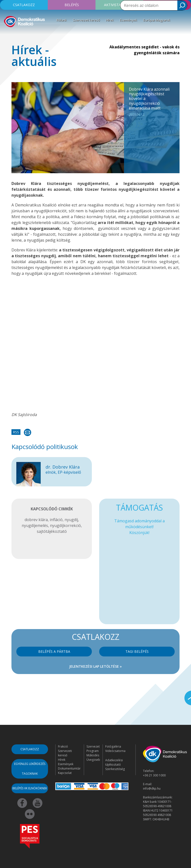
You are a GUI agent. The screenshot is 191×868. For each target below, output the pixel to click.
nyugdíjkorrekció (65, 525)
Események (129, 20)
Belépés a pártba (54, 651)
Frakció (63, 746)
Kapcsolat (65, 773)
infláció (56, 520)
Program (93, 751)
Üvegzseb (93, 760)
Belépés (72, 5)
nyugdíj (71, 520)
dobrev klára (36, 520)
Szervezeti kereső (86, 20)
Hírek (110, 20)
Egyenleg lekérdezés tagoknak (30, 769)
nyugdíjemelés (35, 525)
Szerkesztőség (115, 769)
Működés (93, 755)
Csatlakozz (24, 5)
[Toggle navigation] (7, 35)
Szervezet (93, 746)
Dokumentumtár (69, 768)
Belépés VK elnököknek (30, 788)
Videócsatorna (115, 751)
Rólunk (62, 20)
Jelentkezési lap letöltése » (95, 666)
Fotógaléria (113, 746)
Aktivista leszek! (119, 5)
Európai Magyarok (157, 20)
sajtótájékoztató (52, 531)
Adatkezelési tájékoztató (114, 762)
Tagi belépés (137, 651)
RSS (16, 432)
